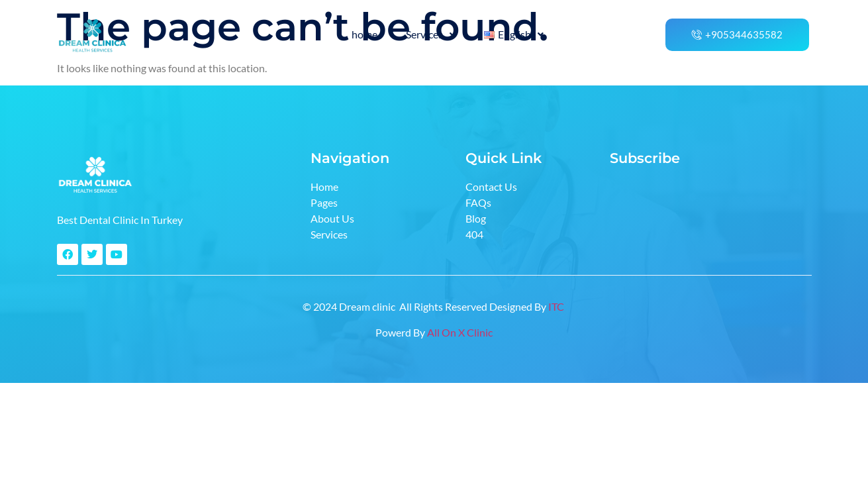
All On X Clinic (460, 332)
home (364, 34)
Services (431, 34)
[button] (431, 34)
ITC (557, 306)
